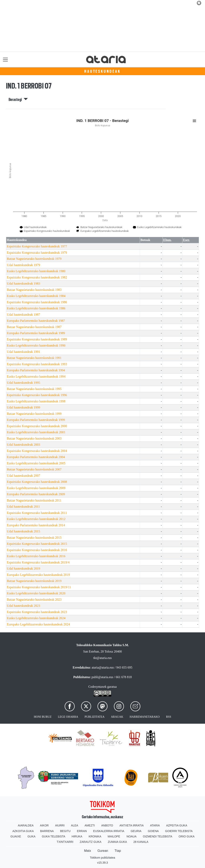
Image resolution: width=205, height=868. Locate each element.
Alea (75, 825)
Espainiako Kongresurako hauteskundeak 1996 (37, 395)
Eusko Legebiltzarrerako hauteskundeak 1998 (36, 401)
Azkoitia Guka (23, 831)
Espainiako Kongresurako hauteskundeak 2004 (37, 451)
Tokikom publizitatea (102, 858)
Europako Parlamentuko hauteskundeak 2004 (36, 457)
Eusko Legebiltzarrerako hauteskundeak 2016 (36, 556)
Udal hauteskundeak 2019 (23, 569)
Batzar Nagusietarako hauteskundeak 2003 (34, 438)
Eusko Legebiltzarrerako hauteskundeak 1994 (36, 376)
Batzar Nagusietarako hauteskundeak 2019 (34, 581)
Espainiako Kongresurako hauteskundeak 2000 (37, 426)
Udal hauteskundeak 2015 (23, 531)
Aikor (44, 825)
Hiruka (77, 836)
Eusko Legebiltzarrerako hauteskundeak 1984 (36, 296)
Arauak (117, 717)
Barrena (47, 831)
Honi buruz (43, 717)
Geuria (136, 831)
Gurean (103, 851)
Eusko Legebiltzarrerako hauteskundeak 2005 (36, 463)
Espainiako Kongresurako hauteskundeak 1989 (37, 339)
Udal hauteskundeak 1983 (23, 284)
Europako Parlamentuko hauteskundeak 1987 (36, 321)
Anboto (107, 825)
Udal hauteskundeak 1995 (23, 383)
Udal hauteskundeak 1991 (23, 352)
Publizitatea (94, 717)
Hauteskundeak (102, 71)
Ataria (155, 825)
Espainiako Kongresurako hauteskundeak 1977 (37, 246)
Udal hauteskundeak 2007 (23, 476)
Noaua (132, 836)
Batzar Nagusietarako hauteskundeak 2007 (34, 469)
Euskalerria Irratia (109, 831)
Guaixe (16, 836)
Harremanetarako (145, 717)
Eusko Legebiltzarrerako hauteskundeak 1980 (36, 271)
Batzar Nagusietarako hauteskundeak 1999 (34, 414)
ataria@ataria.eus (103, 667)
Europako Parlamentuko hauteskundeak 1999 (36, 420)
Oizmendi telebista (158, 836)
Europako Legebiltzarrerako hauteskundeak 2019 (38, 575)
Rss (169, 717)
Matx (88, 851)
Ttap (118, 851)
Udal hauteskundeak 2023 (23, 606)
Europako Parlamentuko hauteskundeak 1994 (36, 370)
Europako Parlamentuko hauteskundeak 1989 (36, 333)
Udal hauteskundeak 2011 (23, 507)
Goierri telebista (179, 831)
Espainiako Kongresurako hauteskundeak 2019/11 (39, 587)
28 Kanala (141, 842)
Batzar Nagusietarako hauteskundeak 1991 (34, 358)
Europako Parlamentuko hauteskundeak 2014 (36, 525)
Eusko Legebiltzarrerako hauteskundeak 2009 (36, 488)
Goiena (153, 831)
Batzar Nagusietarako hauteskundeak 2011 (34, 500)
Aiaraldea (26, 825)
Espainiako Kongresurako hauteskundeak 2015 (37, 544)
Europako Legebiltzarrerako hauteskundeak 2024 (38, 624)
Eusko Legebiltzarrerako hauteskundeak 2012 (36, 519)
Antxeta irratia (132, 825)
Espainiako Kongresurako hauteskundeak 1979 (37, 253)
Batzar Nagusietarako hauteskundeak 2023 (34, 599)
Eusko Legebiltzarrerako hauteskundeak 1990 (36, 345)
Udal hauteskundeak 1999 (23, 407)
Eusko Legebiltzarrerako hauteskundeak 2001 (36, 432)
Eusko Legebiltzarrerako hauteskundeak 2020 (36, 593)
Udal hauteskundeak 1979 (23, 265)
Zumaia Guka (117, 842)
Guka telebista (54, 836)
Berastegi (18, 100)
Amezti (90, 825)
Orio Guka (186, 836)
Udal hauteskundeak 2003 (23, 445)
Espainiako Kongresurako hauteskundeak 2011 (37, 513)
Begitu (65, 831)
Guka (31, 836)
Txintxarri (65, 842)
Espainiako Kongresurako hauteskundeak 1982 (37, 277)
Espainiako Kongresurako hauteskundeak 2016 (37, 550)
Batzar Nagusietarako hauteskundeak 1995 (34, 389)
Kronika (95, 836)
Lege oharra (68, 717)
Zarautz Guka (90, 842)
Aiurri (60, 825)
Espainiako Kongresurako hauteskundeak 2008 (37, 482)
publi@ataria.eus (102, 677)
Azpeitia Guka (177, 825)
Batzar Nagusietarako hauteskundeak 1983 (34, 290)
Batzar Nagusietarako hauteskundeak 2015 (34, 538)
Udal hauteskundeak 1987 (23, 314)
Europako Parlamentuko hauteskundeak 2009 (36, 494)
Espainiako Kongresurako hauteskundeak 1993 (37, 364)
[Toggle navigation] (6, 59)
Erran (82, 831)
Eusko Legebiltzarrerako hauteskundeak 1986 (36, 308)
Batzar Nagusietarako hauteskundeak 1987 (34, 327)
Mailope (114, 836)
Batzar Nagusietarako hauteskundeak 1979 (34, 259)
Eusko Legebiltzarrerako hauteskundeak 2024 (36, 618)
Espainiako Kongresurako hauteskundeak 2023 (37, 612)
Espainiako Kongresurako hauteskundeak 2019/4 (38, 562)
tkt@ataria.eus (102, 658)
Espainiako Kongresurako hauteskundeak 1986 (37, 302)
